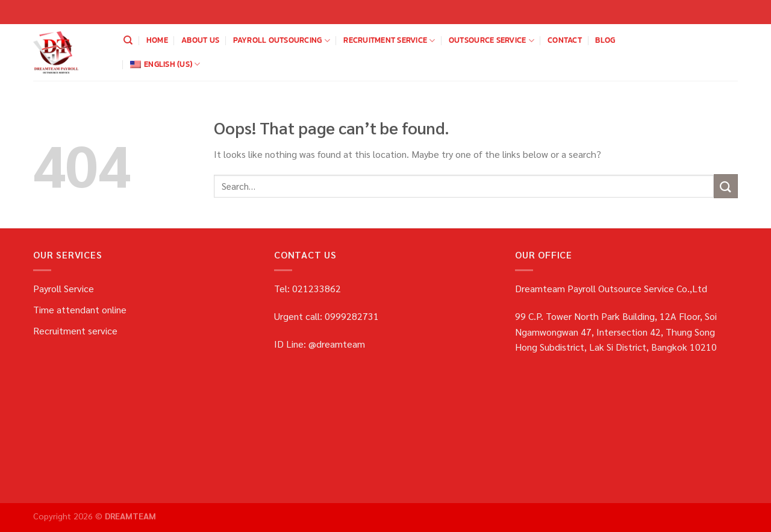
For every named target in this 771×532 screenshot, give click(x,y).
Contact (565, 40)
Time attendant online (80, 309)
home (157, 40)
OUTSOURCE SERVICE (492, 40)
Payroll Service (64, 288)
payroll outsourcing (282, 40)
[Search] (128, 40)
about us (200, 40)
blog (605, 40)
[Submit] (726, 186)
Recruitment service (389, 40)
